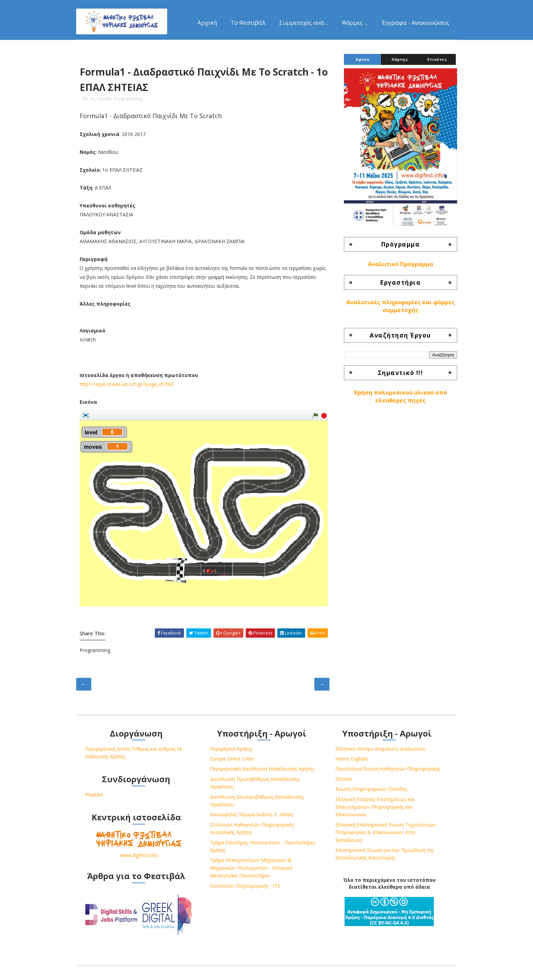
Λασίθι (104, 99)
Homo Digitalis (352, 759)
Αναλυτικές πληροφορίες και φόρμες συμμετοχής (401, 306)
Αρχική (207, 22)
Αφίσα (363, 59)
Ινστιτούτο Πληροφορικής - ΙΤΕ (245, 886)
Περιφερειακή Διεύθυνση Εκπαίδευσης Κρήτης (262, 769)
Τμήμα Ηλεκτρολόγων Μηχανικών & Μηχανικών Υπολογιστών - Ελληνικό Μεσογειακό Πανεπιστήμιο (251, 868)
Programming (128, 99)
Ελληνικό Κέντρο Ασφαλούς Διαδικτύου (380, 749)
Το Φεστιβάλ (248, 22)
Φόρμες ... (355, 22)
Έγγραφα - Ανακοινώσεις (416, 22)
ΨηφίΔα (94, 794)
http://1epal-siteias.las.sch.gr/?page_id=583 (127, 384)
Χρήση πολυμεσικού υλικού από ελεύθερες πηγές (400, 396)
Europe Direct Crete (232, 759)
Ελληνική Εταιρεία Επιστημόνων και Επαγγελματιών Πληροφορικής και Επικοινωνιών (375, 807)
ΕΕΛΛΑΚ (344, 779)
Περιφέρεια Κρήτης (231, 749)
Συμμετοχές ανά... (304, 22)
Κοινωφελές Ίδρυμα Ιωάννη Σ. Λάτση (251, 814)
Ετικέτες (437, 59)
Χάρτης (400, 59)
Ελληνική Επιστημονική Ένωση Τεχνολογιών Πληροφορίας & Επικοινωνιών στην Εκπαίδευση (386, 832)
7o (92, 99)
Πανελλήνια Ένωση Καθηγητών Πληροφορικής (388, 769)
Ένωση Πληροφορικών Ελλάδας (371, 789)
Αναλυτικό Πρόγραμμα (401, 264)
